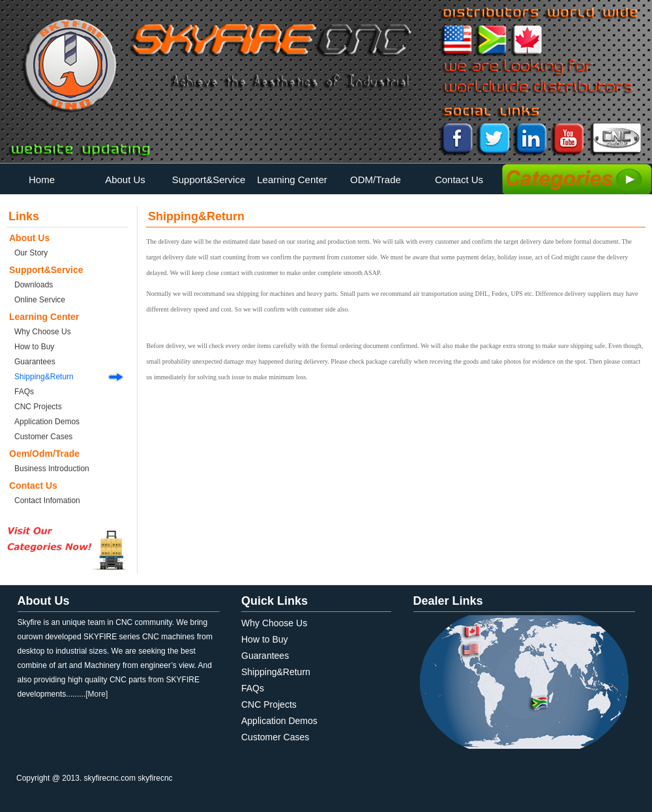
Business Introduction (52, 469)
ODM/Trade (376, 180)
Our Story (31, 253)
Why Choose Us (43, 332)
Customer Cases (43, 437)
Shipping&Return (44, 377)
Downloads (34, 285)
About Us (125, 180)
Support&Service (209, 180)
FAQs (24, 392)
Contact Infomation (47, 500)
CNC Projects (38, 407)
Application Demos (47, 422)
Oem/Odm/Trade (44, 454)
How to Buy (34, 347)
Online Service (40, 300)
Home (42, 180)
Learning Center (292, 180)
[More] (96, 694)
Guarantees (35, 362)
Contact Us (459, 180)
